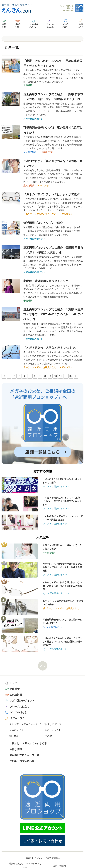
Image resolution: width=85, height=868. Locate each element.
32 (71, 376)
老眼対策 (4, 26)
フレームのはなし (50, 26)
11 (61, 376)
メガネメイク (44, 186)
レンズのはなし (66, 26)
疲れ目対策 (18, 26)
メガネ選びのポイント (34, 26)
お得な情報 (16, 749)
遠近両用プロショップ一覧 (24, 755)
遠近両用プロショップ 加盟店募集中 (43, 858)
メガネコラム (81, 26)
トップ (13, 683)
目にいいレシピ (53, 730)
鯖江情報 (14, 736)
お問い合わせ (60, 866)
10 (55, 376)
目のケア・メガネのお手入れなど (40, 214)
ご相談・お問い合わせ (22, 761)
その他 (48, 736)
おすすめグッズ (53, 724)
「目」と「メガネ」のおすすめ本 (28, 743)
